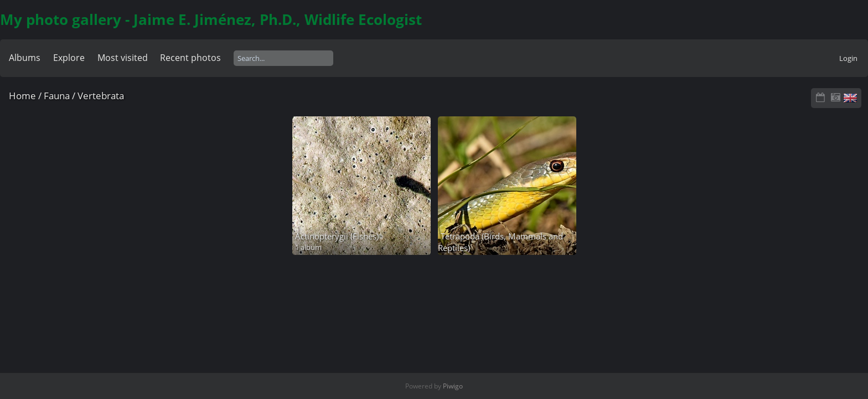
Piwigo (453, 386)
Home (22, 96)
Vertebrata (101, 96)
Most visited (123, 58)
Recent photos (190, 58)
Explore (69, 58)
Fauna (57, 96)
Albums (25, 58)
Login (848, 58)
